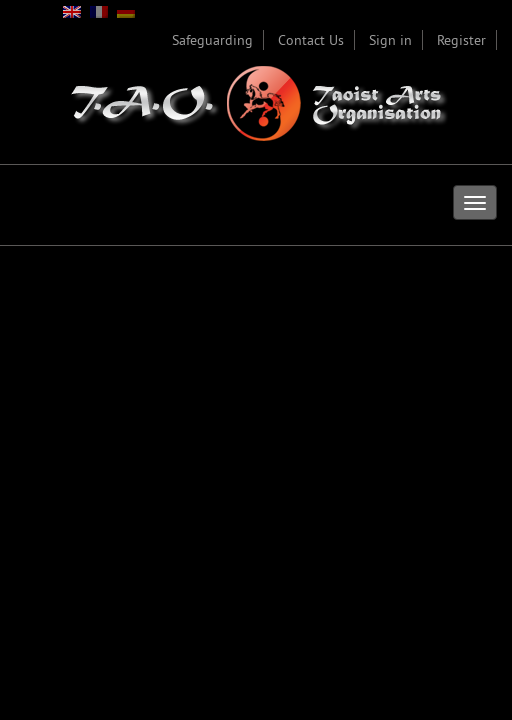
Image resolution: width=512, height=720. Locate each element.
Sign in (390, 40)
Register (461, 40)
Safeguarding (212, 40)
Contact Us (311, 40)
